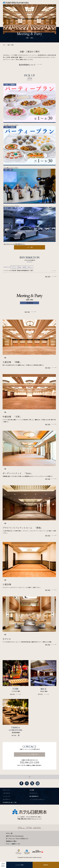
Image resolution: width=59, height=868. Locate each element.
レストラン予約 (19, 865)
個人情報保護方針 (34, 796)
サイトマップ (6, 790)
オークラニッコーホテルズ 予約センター (17, 839)
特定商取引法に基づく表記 (10, 802)
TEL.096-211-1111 (24, 819)
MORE (48, 277)
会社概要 (32, 790)
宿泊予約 (46, 865)
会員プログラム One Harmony (15, 836)
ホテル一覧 (9, 833)
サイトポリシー (7, 799)
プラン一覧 (30, 247)
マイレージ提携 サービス (13, 844)
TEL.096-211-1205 (29, 763)
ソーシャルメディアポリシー (37, 799)
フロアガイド (6, 793)
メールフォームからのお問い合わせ (29, 754)
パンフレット (6, 796)
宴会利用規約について (27, 65)
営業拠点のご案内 (11, 841)
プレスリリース (33, 793)
